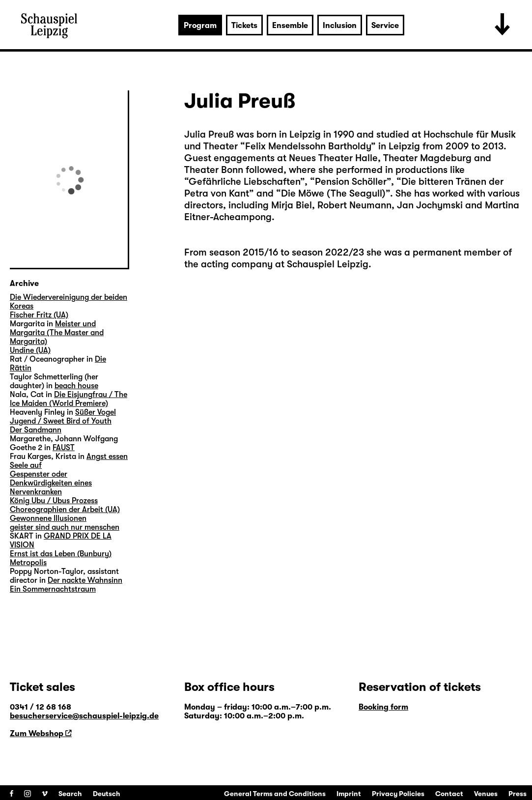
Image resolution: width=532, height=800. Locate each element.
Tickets (244, 26)
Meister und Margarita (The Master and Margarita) (57, 333)
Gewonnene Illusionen (48, 518)
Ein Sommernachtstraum (53, 589)
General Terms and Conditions (275, 794)
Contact (449, 794)
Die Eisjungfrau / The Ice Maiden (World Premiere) (69, 399)
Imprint (349, 794)
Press (518, 794)
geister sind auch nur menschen (65, 527)
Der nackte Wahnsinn (85, 580)
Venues (486, 794)
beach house (76, 386)
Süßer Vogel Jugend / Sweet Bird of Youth (63, 417)
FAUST (64, 448)
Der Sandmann (36, 430)
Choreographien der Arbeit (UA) (65, 510)
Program (200, 26)
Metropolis (28, 563)
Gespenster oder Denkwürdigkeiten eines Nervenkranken (51, 483)
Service (385, 26)
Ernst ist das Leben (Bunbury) (61, 554)
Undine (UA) (30, 350)
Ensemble (290, 26)
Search (70, 794)
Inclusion (340, 26)
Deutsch (107, 794)
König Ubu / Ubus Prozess (54, 501)
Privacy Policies (398, 794)
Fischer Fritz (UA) (39, 315)
